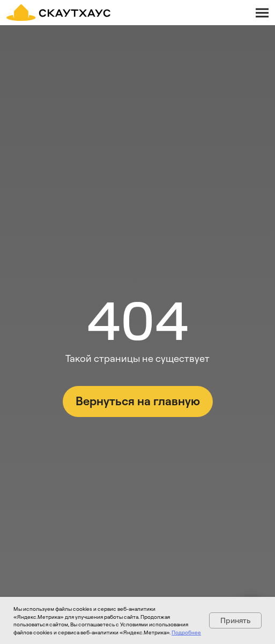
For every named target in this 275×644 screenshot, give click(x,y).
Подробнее (186, 632)
